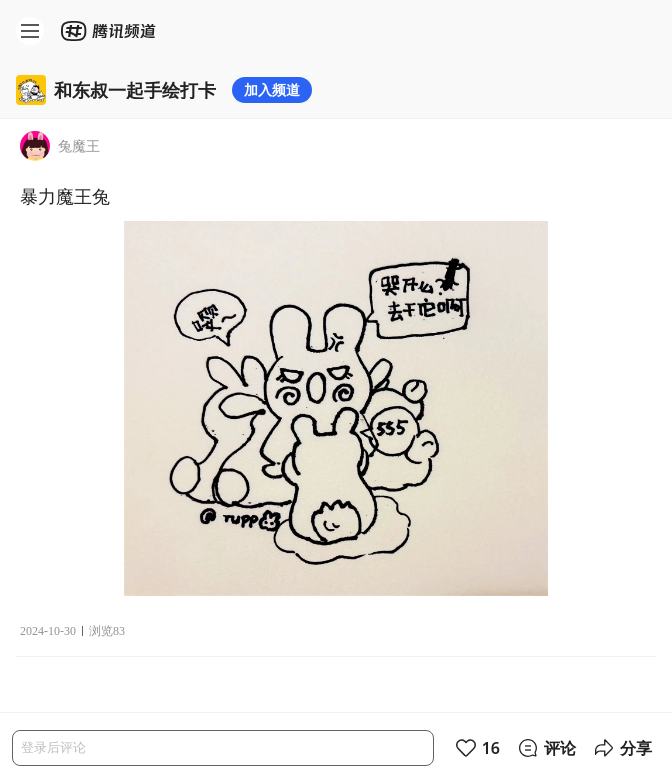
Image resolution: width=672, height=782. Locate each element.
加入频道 (272, 89)
